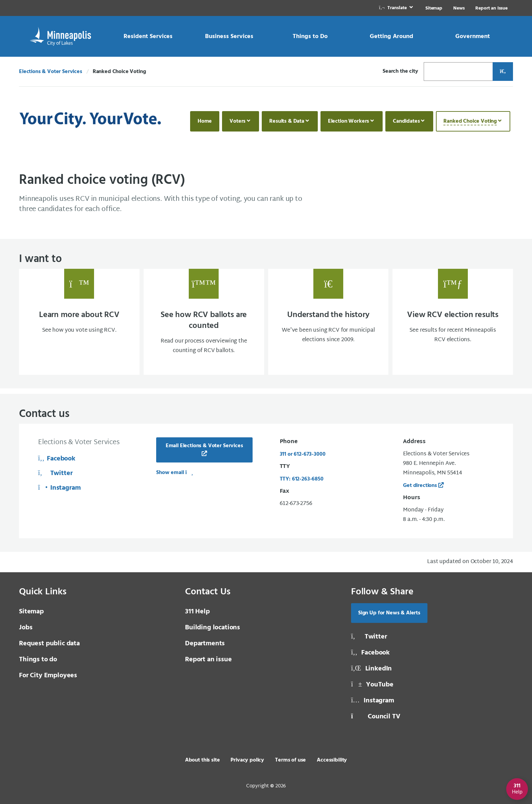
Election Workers (348, 121)
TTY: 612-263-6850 (302, 479)
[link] (397, 8)
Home (205, 121)
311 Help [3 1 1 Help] (197, 612)
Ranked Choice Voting (470, 121)
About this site (203, 760)
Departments (205, 644)
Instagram (59, 488)
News (459, 8)
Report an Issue (491, 8)
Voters (237, 121)
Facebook (57, 459)
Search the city (400, 71)
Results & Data (287, 121)
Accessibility (332, 760)
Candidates (406, 121)
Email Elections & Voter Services (204, 446)
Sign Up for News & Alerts (389, 613)
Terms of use (290, 760)
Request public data (49, 644)
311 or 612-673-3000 (303, 454)
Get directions (420, 486)
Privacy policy (247, 760)
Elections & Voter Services (51, 72)
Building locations (213, 628)
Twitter (55, 473)
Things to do (38, 660)
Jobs (26, 628)
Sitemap (434, 8)
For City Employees (48, 676)
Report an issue (208, 660)
